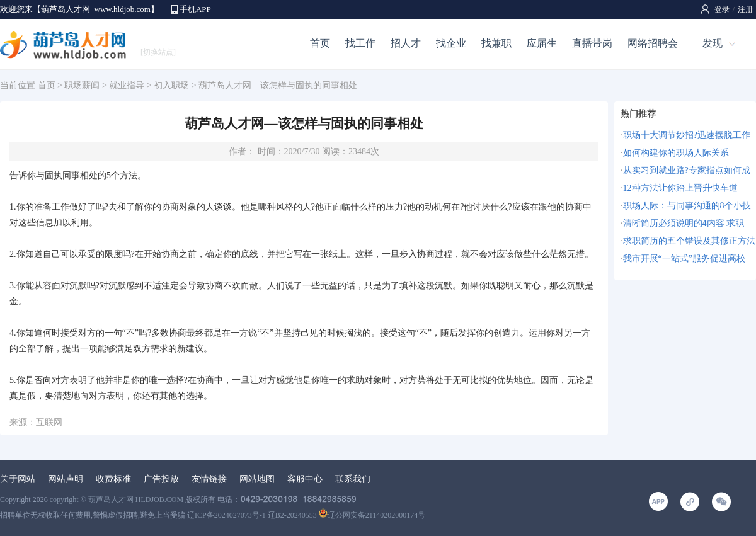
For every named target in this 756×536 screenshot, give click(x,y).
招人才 (406, 43)
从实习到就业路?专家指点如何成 (687, 170)
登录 (722, 9)
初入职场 (171, 85)
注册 (745, 9)
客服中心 (305, 479)
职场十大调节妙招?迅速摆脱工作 (687, 135)
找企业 (451, 43)
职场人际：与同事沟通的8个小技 (687, 206)
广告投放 (161, 479)
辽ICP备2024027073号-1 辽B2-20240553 (252, 515)
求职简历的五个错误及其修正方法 (689, 241)
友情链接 (209, 479)
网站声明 (66, 479)
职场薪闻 (82, 85)
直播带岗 (592, 43)
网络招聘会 (653, 43)
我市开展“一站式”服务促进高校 (684, 259)
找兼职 (496, 43)
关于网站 (18, 479)
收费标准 (113, 479)
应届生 (542, 43)
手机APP (195, 9)
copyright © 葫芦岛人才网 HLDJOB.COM (117, 499)
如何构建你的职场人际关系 (676, 153)
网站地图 (257, 479)
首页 (320, 43)
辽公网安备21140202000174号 (372, 515)
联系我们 (353, 479)
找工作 (360, 43)
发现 (713, 43)
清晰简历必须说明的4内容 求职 (684, 223)
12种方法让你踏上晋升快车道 (680, 188)
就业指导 (127, 85)
